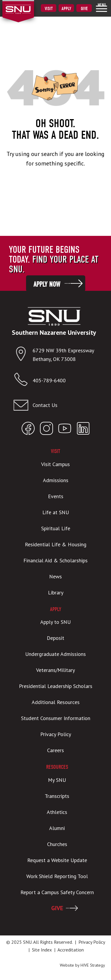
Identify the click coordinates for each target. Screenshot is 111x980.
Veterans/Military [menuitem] (55, 670)
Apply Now (47, 284)
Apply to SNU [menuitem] (55, 622)
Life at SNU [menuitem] (56, 512)
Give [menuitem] (84, 9)
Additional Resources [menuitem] (56, 702)
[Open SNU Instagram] (46, 430)
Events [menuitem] (56, 496)
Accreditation (71, 950)
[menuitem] (102, 7)
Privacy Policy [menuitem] (56, 734)
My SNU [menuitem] (57, 780)
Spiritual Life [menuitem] (56, 528)
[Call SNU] (23, 381)
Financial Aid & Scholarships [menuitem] (55, 560)
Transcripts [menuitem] (57, 796)
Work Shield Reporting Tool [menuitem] (57, 876)
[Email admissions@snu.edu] (54, 405)
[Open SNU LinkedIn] (83, 430)
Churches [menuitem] (57, 844)
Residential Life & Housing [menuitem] (56, 544)
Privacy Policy (92, 942)
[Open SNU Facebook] (28, 430)
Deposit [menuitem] (55, 638)
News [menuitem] (55, 576)
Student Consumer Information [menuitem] (56, 718)
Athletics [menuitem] (57, 812)
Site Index (42, 950)
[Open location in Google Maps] (23, 355)
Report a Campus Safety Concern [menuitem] (57, 892)
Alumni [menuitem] (57, 828)
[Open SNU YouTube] (65, 430)
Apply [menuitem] (66, 9)
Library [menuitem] (56, 592)
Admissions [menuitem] (56, 480)
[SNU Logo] (27, 6)
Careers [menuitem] (55, 750)
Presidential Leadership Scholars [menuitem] (56, 686)
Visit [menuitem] (49, 9)
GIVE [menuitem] (57, 908)
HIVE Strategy (93, 965)
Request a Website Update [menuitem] (57, 860)
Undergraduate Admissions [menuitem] (55, 654)
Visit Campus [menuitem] (55, 464)
